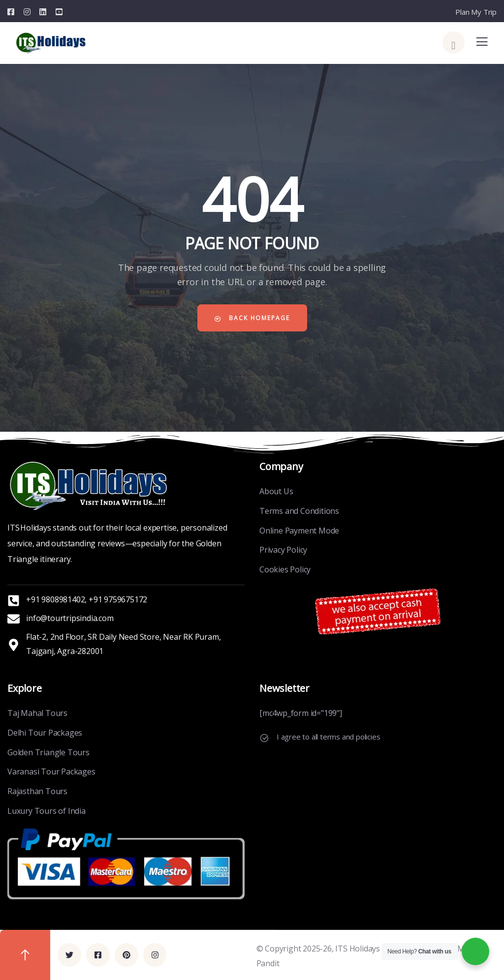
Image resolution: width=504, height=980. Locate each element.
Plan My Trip (476, 12)
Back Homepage (252, 318)
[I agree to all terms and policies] (264, 738)
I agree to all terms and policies (328, 737)
